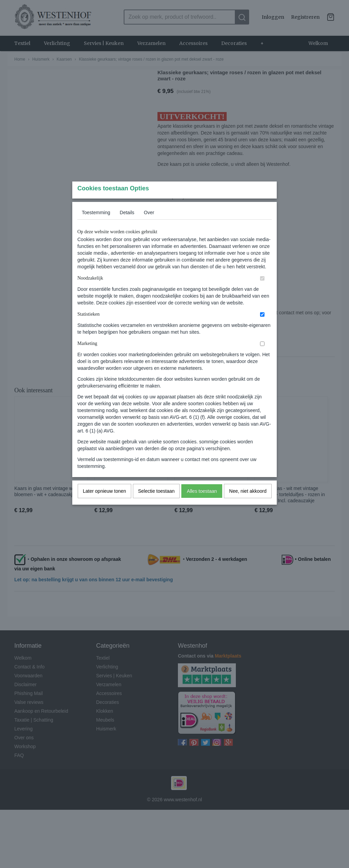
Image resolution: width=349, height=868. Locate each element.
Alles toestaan (202, 505)
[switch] (262, 292)
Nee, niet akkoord (248, 505)
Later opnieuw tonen (104, 505)
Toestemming (96, 226)
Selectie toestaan (156, 505)
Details (127, 226)
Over (149, 226)
